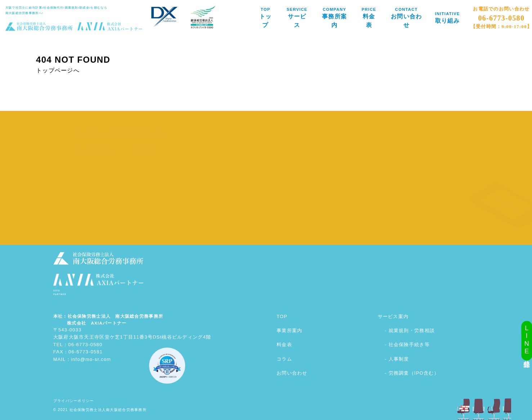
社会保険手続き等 (409, 345)
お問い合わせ (292, 373)
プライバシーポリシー (74, 401)
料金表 (284, 345)
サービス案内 (393, 316)
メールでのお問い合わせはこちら (362, 158)
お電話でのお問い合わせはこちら (362, 189)
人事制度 (399, 359)
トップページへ (58, 70)
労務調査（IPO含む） (414, 373)
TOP (282, 316)
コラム (284, 359)
